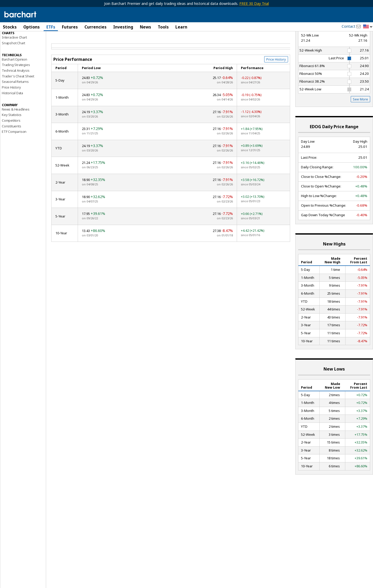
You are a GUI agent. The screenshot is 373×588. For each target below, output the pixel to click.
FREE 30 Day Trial (254, 3)
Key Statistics (12, 140)
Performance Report (19, 46)
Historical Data (12, 118)
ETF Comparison (14, 157)
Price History (11, 112)
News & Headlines (16, 134)
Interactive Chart (14, 62)
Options (31, 27)
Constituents (12, 151)
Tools (163, 27)
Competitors (11, 146)
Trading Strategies (16, 90)
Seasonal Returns (15, 107)
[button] (368, 27)
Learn (181, 27)
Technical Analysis (16, 96)
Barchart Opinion (15, 84)
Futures (70, 27)
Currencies (95, 27)
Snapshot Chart (13, 68)
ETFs (51, 27)
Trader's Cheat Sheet (18, 101)
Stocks (10, 27)
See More (360, 124)
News (145, 27)
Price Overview (13, 41)
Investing (123, 27)
